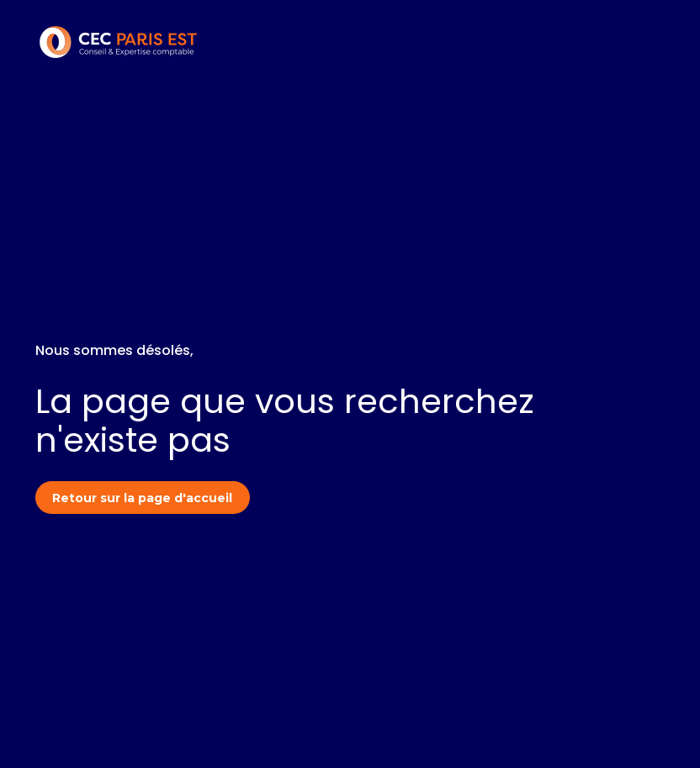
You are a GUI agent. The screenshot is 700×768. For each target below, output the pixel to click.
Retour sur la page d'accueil (142, 498)
